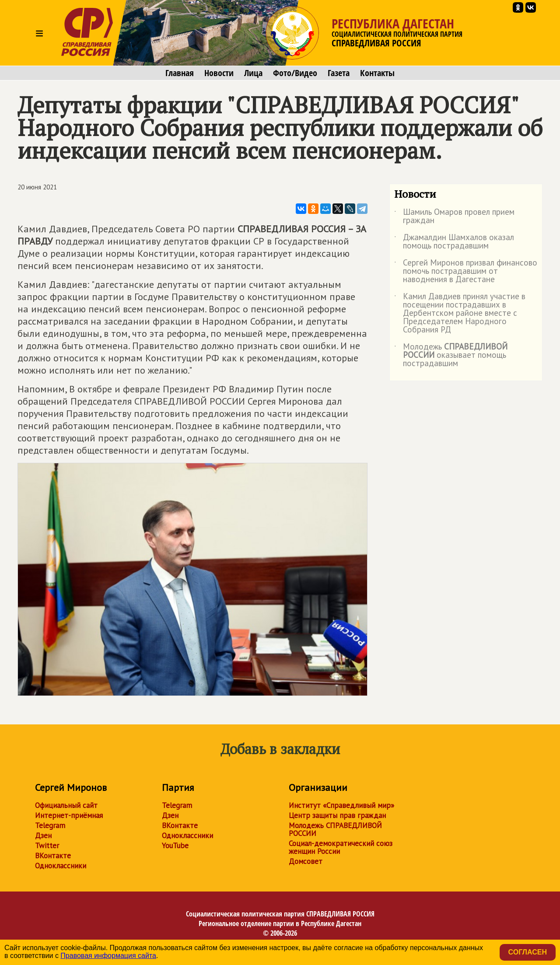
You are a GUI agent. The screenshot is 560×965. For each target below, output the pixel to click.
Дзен (43, 836)
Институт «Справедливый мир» (341, 805)
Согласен (528, 952)
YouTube (175, 846)
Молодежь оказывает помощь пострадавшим (451, 355)
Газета (339, 73)
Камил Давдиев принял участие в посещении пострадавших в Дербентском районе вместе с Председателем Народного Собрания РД (460, 313)
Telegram (50, 825)
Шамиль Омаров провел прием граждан (454, 217)
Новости (219, 73)
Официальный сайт (66, 805)
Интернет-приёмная (69, 815)
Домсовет (306, 861)
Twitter (47, 846)
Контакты (377, 73)
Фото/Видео (295, 73)
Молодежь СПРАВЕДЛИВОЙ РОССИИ (335, 829)
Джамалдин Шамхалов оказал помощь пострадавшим (454, 242)
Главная (180, 73)
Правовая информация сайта (108, 956)
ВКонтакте (53, 856)
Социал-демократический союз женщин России (341, 847)
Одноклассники (61, 866)
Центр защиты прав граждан (337, 815)
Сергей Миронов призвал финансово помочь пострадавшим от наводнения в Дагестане (466, 271)
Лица (253, 73)
